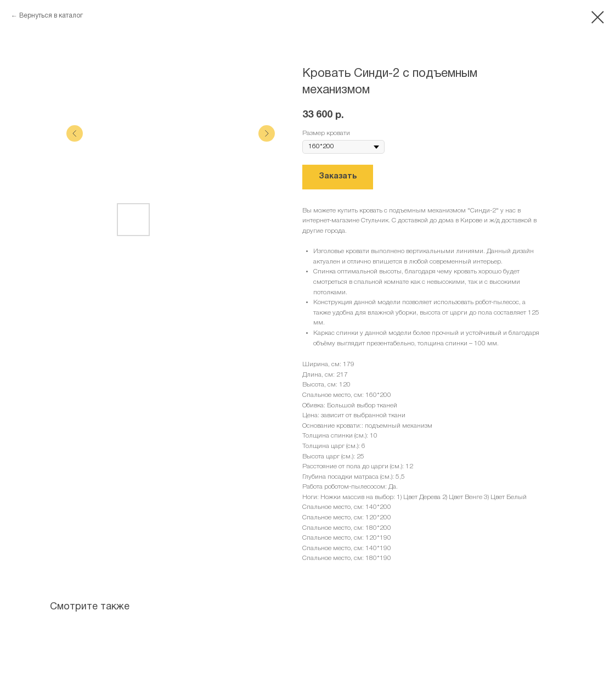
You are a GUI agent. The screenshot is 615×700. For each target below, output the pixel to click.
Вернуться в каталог (51, 16)
